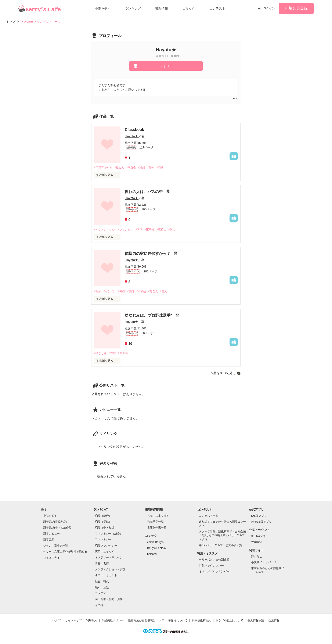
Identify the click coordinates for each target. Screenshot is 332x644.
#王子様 (149, 230)
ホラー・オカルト (106, 575)
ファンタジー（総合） (109, 534)
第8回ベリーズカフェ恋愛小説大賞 (220, 545)
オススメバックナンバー (214, 571)
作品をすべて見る (223, 373)
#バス (112, 230)
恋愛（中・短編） (106, 528)
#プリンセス (126, 230)
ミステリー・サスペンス (110, 557)
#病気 (139, 230)
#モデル (123, 353)
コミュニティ (51, 557)
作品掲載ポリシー (113, 620)
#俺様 (121, 291)
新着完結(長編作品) (55, 522)
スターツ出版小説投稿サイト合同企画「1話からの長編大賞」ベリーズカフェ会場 (222, 535)
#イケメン (100, 230)
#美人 (164, 291)
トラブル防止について (229, 620)
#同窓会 (131, 167)
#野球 (112, 353)
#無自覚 (153, 291)
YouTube (257, 542)
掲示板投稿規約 (201, 620)
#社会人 (119, 167)
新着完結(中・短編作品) (58, 528)
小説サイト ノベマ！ (264, 562)
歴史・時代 (102, 581)
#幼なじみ (100, 353)
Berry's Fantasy (157, 548)
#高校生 (161, 230)
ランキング (133, 8)
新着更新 (49, 539)
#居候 (98, 291)
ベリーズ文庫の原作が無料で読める (65, 552)
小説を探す (103, 8)
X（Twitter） (259, 536)
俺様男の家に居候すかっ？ (148, 254)
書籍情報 (162, 8)
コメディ (101, 593)
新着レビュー (51, 534)
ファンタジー (103, 539)
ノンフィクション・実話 (110, 569)
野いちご (257, 556)
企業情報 (274, 620)
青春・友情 (102, 563)
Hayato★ (131, 136)
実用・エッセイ (105, 552)
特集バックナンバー (211, 566)
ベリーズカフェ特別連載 (214, 560)
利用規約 (92, 620)
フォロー (166, 66)
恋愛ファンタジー (106, 546)
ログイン (269, 8)
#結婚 (142, 167)
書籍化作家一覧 (157, 528)
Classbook (134, 130)
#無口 (131, 291)
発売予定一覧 (155, 522)
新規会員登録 (296, 8)
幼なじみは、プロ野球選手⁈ (149, 315)
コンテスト (217, 8)
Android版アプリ (261, 522)
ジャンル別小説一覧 (56, 546)
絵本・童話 (102, 587)
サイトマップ (73, 620)
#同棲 (160, 167)
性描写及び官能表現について (146, 620)
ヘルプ (57, 620)
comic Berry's (155, 542)
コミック (189, 8)
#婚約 (151, 167)
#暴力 (172, 230)
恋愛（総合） (103, 516)
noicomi (152, 554)
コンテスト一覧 (209, 516)
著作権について (178, 620)
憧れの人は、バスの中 (144, 192)
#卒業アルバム (103, 167)
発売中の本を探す (158, 516)
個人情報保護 (256, 620)
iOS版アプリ (259, 516)
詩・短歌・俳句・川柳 (109, 599)
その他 (99, 605)
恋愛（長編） (103, 522)
